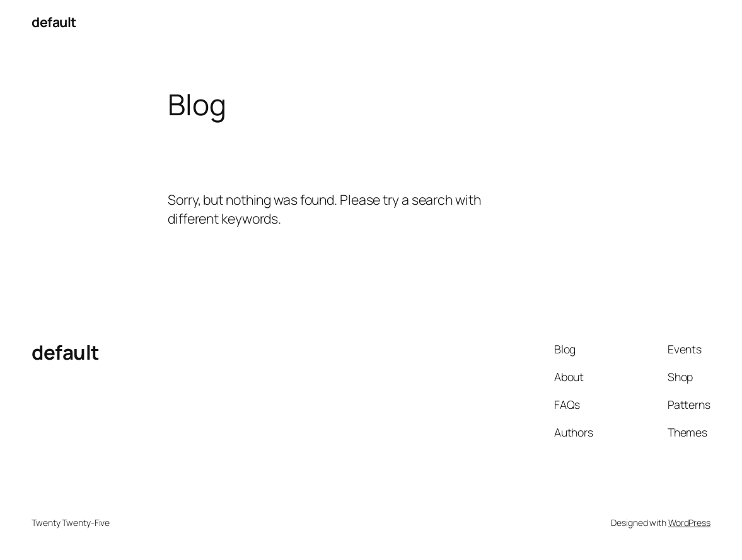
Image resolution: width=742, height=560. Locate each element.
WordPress (689, 523)
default (54, 22)
